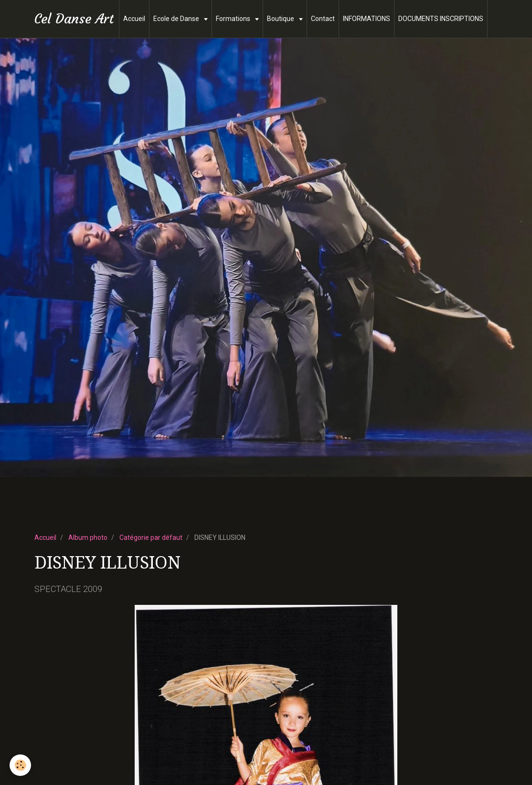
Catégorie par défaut (151, 538)
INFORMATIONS (367, 19)
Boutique (281, 19)
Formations (234, 19)
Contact (323, 19)
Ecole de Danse (177, 19)
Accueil (134, 19)
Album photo (88, 538)
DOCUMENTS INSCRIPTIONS (441, 19)
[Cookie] (20, 765)
